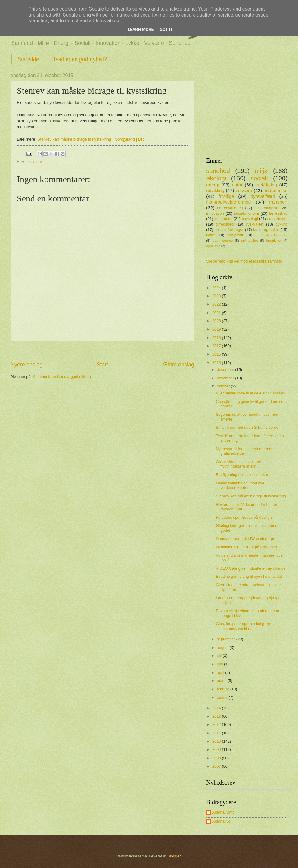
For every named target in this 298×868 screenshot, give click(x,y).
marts (222, 681)
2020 (217, 321)
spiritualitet (249, 241)
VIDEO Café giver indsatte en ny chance (251, 568)
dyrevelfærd (263, 196)
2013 (217, 716)
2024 (217, 288)
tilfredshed (225, 224)
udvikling (215, 190)
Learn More (141, 30)
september (226, 639)
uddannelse (275, 190)
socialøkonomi (246, 213)
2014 (217, 708)
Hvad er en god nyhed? (79, 59)
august (223, 647)
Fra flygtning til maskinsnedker (242, 475)
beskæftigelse (266, 208)
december (226, 370)
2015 (217, 363)
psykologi (250, 219)
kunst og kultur (266, 230)
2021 (217, 313)
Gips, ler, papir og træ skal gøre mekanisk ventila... (243, 626)
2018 (217, 338)
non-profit (235, 235)
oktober (224, 386)
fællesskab (278, 213)
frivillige (226, 196)
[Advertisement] (102, 351)
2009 (217, 750)
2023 (217, 296)
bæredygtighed (230, 208)
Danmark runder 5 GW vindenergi (245, 538)
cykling (282, 224)
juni (220, 664)
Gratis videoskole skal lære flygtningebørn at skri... (239, 464)
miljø (261, 171)
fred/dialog (266, 185)
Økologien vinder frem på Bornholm (246, 547)
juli (220, 656)
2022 (217, 304)
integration (223, 219)
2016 (217, 354)
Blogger (174, 856)
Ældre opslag (178, 365)
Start (102, 365)
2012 (217, 725)
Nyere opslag (26, 365)
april (221, 672)
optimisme (213, 246)
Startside (28, 59)
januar (223, 697)
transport (278, 202)
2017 (217, 346)
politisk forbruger (229, 230)
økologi (216, 178)
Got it (166, 30)
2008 (217, 758)
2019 (217, 329)
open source (223, 241)
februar (223, 689)
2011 (217, 733)
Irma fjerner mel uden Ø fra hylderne (247, 427)
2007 (217, 766)
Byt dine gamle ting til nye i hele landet (249, 576)
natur (37, 162)
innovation (215, 213)
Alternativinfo (223, 812)
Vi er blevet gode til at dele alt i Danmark (251, 393)
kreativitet (274, 241)
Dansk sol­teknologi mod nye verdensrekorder (240, 485)
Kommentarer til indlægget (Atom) (62, 376)
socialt (259, 178)
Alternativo (221, 821)
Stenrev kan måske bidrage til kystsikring (251, 496)
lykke (211, 235)
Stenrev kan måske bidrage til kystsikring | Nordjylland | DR (91, 139)
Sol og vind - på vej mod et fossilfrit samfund (244, 261)
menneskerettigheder (271, 235)
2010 (217, 741)
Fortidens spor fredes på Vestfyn (244, 517)
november (226, 378)
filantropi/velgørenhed (228, 202)
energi (213, 185)
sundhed (218, 171)
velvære (244, 190)
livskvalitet (255, 224)
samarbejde (277, 219)
